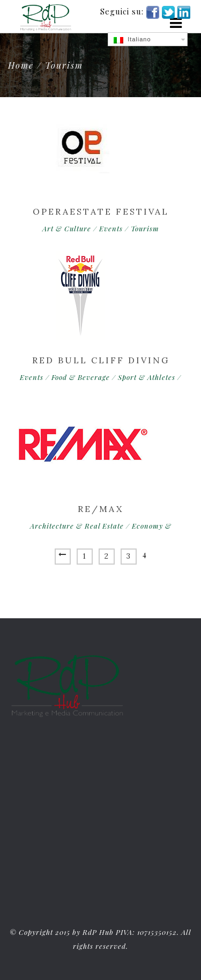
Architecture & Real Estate (77, 526)
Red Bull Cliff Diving (101, 360)
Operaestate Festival (101, 211)
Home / (27, 65)
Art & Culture (67, 228)
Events (111, 228)
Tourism (64, 65)
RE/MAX (100, 509)
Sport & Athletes (147, 377)
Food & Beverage (81, 377)
